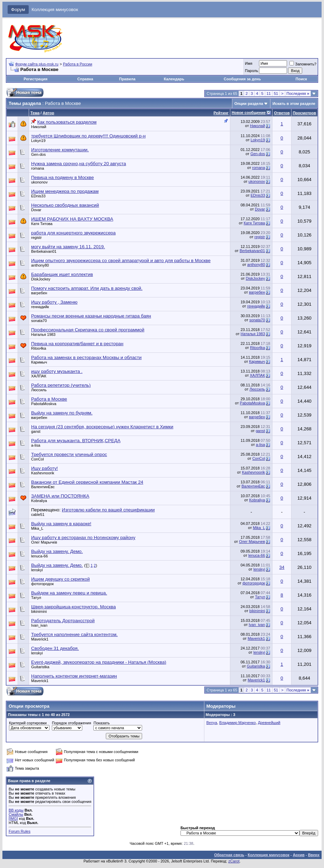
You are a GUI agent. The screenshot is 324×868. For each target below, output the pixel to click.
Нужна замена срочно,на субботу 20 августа (78, 164)
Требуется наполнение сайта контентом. (74, 634)
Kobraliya (39, 501)
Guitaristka (40, 667)
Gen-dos (38, 154)
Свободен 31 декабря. (55, 648)
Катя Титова (42, 224)
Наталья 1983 (43, 334)
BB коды (16, 810)
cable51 (38, 514)
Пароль (251, 71)
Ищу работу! (44, 468)
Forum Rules (20, 831)
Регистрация (35, 79)
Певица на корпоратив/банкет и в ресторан (77, 344)
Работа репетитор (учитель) (61, 385)
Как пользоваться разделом (67, 122)
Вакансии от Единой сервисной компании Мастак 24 (87, 482)
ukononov (39, 182)
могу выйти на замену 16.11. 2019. (68, 247)
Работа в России (78, 64)
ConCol (38, 459)
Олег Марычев (44, 542)
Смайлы (16, 814)
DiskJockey (41, 279)
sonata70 (39, 321)
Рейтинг (221, 113)
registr (36, 238)
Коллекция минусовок (55, 10)
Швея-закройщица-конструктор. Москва (73, 607)
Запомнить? (303, 64)
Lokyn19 (38, 141)
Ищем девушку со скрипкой (61, 579)
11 (269, 93)
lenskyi (37, 570)
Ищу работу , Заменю (54, 302)
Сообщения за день (242, 79)
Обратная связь (229, 855)
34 (282, 567)
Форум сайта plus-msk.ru (37, 64)
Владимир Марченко (238, 723)
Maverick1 (40, 639)
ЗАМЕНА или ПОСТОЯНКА (60, 496)
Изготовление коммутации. (60, 150)
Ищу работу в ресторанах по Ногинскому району (83, 538)
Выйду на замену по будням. (62, 413)
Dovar (36, 210)
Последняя (298, 93)
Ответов (282, 113)
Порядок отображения (71, 723)
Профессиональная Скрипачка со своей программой (88, 330)
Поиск (301, 79)
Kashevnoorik (43, 473)
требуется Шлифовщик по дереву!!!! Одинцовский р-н (88, 136)
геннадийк (40, 307)
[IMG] (13, 818)
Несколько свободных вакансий (65, 205)
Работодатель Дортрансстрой (63, 621)
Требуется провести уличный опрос (69, 454)
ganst (36, 431)
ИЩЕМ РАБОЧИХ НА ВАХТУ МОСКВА (72, 219)
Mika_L (37, 528)
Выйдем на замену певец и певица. (69, 593)
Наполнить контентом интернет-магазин (74, 676)
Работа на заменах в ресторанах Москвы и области (86, 357)
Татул (36, 598)
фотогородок (42, 584)
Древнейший (269, 723)
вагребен (39, 293)
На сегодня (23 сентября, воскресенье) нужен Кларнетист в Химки (102, 427)
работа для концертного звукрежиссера (73, 233)
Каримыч (39, 362)
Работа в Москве (49, 399)
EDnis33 (38, 196)
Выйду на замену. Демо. (57, 551)
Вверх (314, 855)
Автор (48, 113)
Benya (212, 723)
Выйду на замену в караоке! (61, 524)
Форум (18, 10)
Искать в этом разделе (294, 104)
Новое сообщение (249, 113)
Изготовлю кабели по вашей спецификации (108, 510)
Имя (248, 63)
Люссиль (39, 390)
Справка (85, 79)
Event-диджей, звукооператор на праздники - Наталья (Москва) (99, 662)
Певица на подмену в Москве (62, 177)
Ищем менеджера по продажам (65, 191)
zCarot (234, 861)
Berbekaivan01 (44, 251)
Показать (101, 723)
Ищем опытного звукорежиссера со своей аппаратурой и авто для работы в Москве (121, 261)
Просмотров (304, 113)
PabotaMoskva (44, 404)
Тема (35, 113)
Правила (127, 79)
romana (38, 168)
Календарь (174, 79)
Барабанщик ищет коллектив (62, 274)
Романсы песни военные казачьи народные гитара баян (91, 316)
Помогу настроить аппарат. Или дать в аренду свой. (87, 288)
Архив (299, 855)
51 (276, 93)
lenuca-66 (39, 556)
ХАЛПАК (39, 376)
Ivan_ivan (39, 625)
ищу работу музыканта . (57, 371)
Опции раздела (249, 104)
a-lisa (36, 445)
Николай (39, 127)
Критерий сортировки (28, 723)
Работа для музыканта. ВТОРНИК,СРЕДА (76, 441)
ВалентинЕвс (43, 487)
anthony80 (40, 265)
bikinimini (39, 611)
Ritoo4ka (39, 348)
